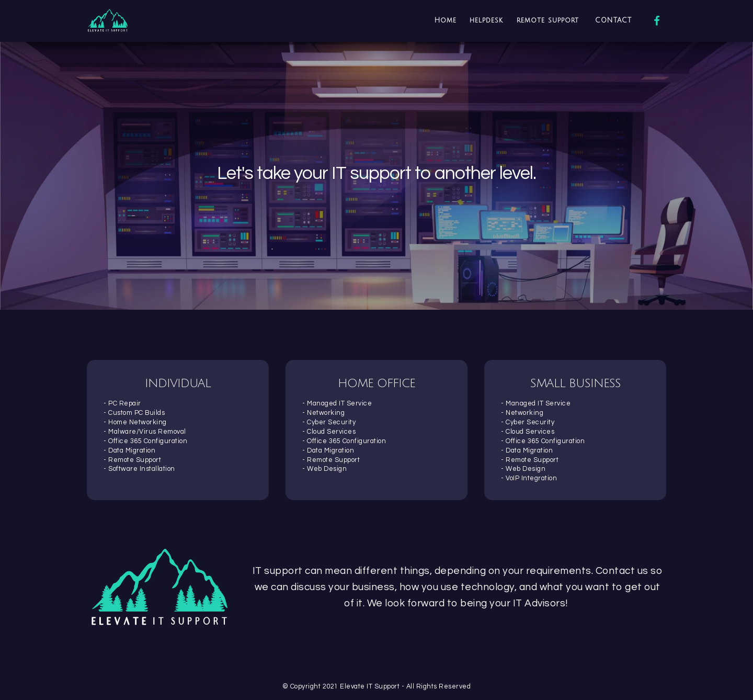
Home (446, 20)
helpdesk (486, 20)
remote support (549, 20)
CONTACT (613, 20)
